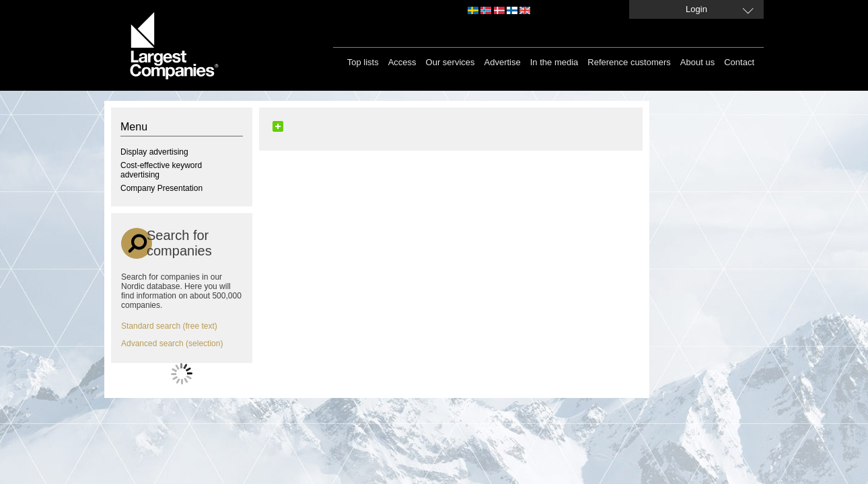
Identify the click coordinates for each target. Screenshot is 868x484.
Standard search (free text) (169, 326)
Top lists (363, 62)
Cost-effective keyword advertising (161, 170)
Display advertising (154, 152)
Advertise (503, 62)
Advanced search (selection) (172, 344)
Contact (739, 62)
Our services (450, 62)
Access (402, 62)
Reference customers (629, 62)
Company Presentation (161, 188)
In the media (554, 62)
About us (697, 62)
